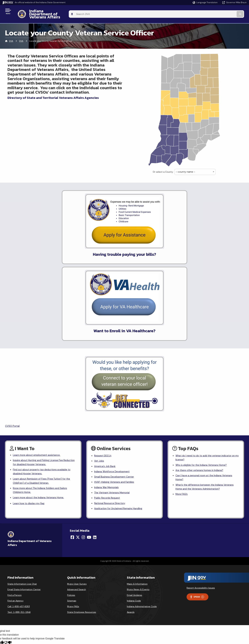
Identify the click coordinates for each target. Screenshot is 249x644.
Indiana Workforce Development (113, 383)
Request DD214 (103, 366)
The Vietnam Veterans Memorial (113, 405)
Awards (131, 526)
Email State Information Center (24, 503)
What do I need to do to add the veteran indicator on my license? (207, 368)
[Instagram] (83, 451)
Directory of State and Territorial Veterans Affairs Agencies (53, 92)
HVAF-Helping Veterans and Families (115, 394)
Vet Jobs (99, 372)
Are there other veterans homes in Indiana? (200, 382)
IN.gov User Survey (77, 497)
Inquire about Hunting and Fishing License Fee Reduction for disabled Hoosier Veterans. (39, 373)
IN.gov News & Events (138, 503)
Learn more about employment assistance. (38, 366)
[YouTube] (89, 451)
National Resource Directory (110, 417)
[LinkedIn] (95, 451)
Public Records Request (108, 411)
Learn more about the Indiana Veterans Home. (39, 411)
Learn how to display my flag (29, 417)
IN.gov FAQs (73, 520)
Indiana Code (134, 514)
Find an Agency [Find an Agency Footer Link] (15, 514)
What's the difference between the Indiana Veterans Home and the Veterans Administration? (206, 399)
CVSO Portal (12, 336)
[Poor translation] (8, 556)
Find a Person (15, 509)
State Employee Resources (82, 526)
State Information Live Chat (22, 497)
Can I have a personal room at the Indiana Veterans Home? (205, 390)
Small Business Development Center (115, 389)
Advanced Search (77, 503)
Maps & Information (137, 497)
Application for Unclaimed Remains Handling (119, 422)
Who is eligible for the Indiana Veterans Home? (202, 376)
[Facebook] (72, 451)
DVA (11, 36)
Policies (71, 509)
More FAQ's (182, 407)
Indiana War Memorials (107, 400)
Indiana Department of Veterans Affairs (63, 11)
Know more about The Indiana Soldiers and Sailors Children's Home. (42, 403)
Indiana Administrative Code (142, 520)
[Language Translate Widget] (205, 3)
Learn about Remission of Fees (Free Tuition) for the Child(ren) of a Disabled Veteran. (43, 393)
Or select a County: (163, 166)
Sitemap (72, 514)
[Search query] (218, 11)
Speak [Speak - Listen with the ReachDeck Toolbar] (197, 510)
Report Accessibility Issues (201, 502)
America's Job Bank (105, 377)
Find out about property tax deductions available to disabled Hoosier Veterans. (43, 383)
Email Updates (135, 509)
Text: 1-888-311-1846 (19, 526)
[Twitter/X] (78, 451)
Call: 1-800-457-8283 (19, 520)
